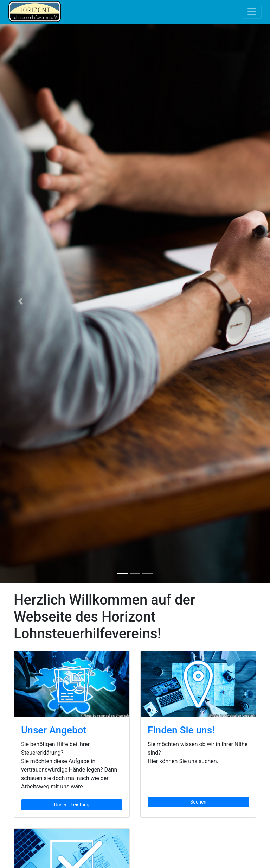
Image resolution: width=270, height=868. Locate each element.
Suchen (198, 802)
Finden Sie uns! (181, 730)
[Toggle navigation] (252, 12)
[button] (20, 301)
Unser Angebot (54, 730)
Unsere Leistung (72, 805)
